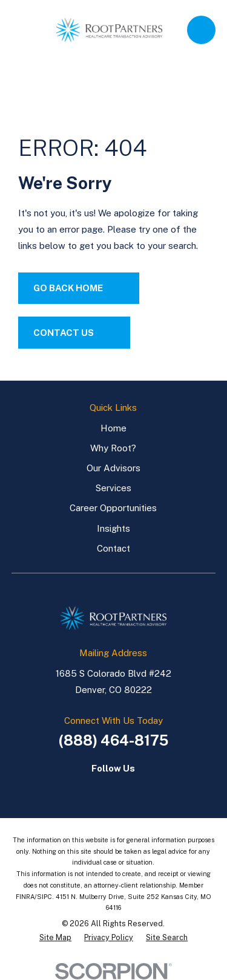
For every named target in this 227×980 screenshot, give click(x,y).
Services (113, 488)
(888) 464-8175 (113, 740)
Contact (113, 548)
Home (113, 428)
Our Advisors (113, 468)
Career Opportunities (113, 508)
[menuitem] (55, 938)
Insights (113, 528)
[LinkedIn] (101, 789)
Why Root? (113, 448)
